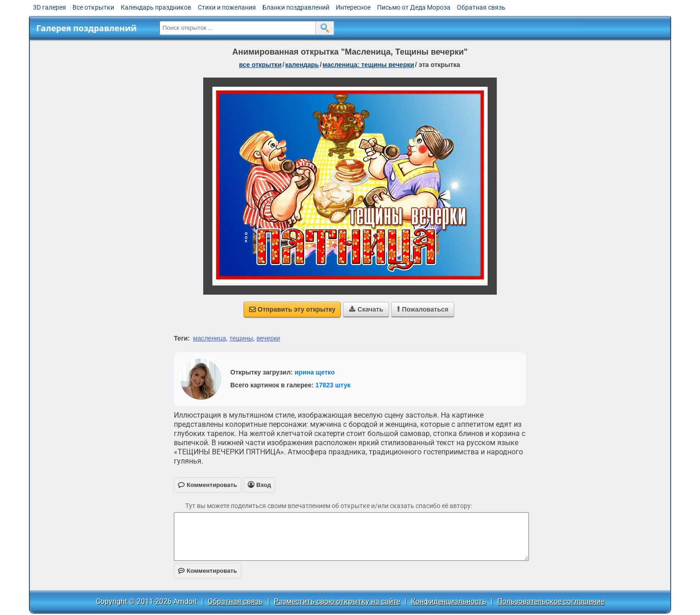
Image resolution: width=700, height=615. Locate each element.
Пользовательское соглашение (551, 601)
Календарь (302, 65)
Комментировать (208, 571)
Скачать (366, 309)
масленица (210, 338)
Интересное (353, 7)
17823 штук (333, 385)
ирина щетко (315, 372)
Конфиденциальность (449, 601)
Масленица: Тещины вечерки (368, 65)
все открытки (260, 65)
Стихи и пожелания (227, 7)
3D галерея (50, 7)
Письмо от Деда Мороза (414, 7)
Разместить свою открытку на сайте (337, 601)
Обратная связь (481, 7)
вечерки (268, 338)
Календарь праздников (156, 7)
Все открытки (93, 7)
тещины (241, 338)
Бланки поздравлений (296, 7)
